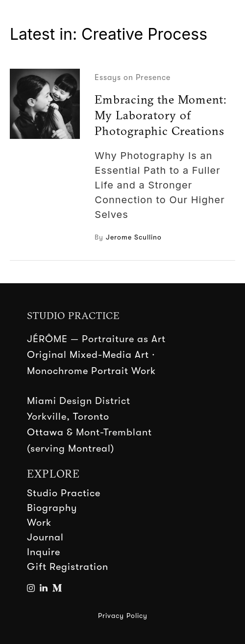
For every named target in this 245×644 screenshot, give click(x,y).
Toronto (91, 416)
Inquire (44, 552)
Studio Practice (64, 493)
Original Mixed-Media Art (88, 355)
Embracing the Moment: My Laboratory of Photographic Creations (161, 115)
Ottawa (45, 432)
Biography (52, 508)
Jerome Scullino (134, 237)
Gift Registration (68, 567)
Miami (42, 401)
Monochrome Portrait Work (91, 371)
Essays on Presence (133, 78)
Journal (45, 537)
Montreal (89, 448)
